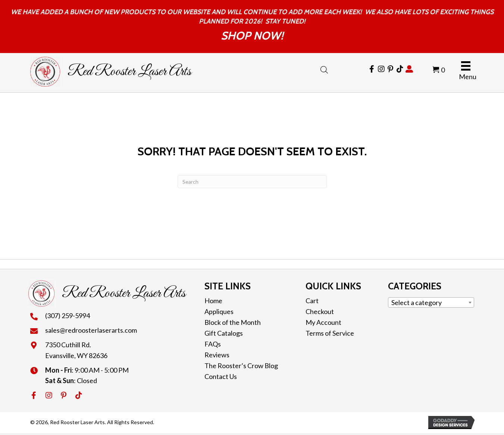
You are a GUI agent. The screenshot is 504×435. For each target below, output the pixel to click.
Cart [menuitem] (312, 301)
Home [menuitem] (213, 301)
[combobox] (431, 302)
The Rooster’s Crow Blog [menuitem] (241, 366)
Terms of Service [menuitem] (330, 333)
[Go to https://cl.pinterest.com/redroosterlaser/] (391, 69)
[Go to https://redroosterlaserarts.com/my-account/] (409, 69)
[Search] (252, 182)
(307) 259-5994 (68, 316)
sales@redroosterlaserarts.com (91, 330)
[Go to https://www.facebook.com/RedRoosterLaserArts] (372, 69)
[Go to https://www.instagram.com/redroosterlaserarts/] (381, 69)
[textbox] (431, 302)
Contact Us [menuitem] (221, 376)
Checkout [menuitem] (320, 311)
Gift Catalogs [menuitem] (224, 333)
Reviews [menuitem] (217, 355)
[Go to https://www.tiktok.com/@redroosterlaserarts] (400, 69)
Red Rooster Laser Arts (129, 72)
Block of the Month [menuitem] (233, 322)
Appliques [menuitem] (219, 311)
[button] (34, 395)
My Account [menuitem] (323, 322)
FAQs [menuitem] (213, 344)
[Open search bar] (324, 68)
